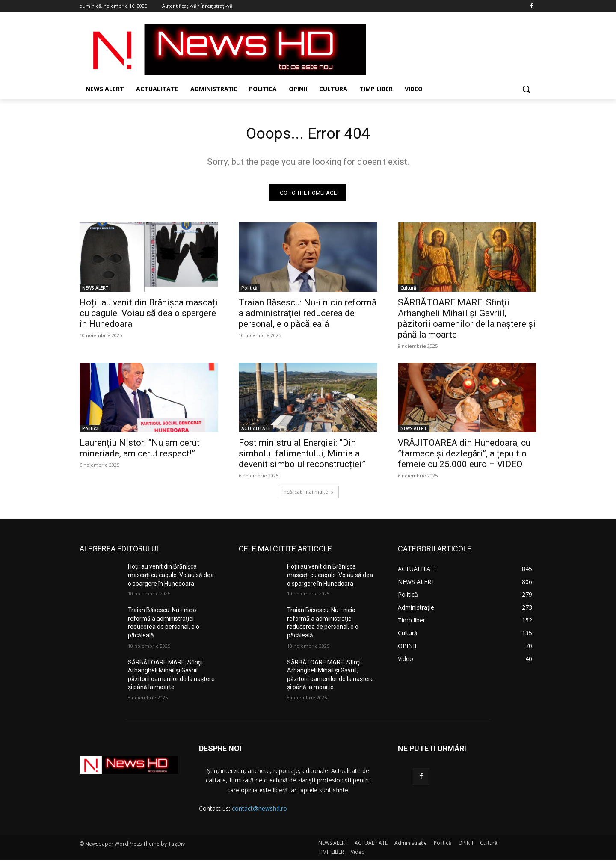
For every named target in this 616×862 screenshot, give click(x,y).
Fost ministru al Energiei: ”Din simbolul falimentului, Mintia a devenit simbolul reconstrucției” (302, 456)
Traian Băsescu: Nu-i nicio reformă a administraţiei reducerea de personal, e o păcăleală (308, 316)
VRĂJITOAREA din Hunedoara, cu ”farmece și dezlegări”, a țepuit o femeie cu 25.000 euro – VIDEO (464, 456)
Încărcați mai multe (308, 494)
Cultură (408, 290)
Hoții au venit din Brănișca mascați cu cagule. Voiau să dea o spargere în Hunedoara (149, 316)
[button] (526, 89)
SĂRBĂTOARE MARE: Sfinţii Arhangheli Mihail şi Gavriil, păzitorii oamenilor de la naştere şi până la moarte (467, 321)
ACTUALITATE (256, 431)
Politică (249, 290)
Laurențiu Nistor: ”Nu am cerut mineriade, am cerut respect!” (140, 451)
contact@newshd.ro (259, 811)
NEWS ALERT (95, 290)
